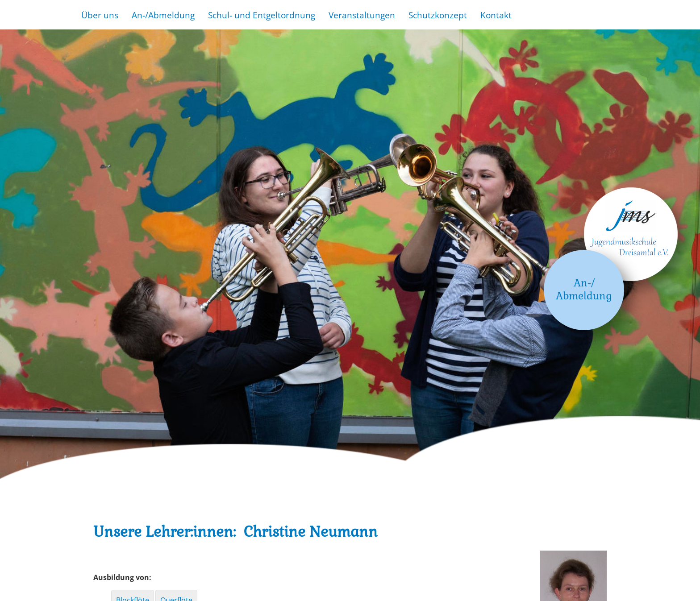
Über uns (100, 15)
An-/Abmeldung (163, 15)
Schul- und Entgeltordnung (262, 15)
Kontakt (496, 15)
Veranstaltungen (362, 15)
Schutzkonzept (438, 15)
